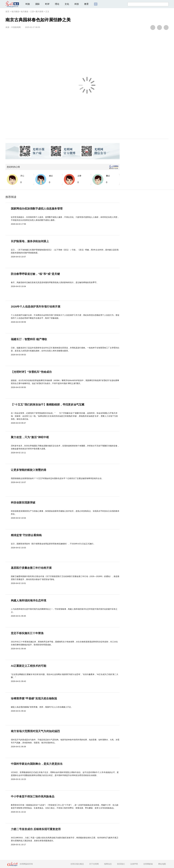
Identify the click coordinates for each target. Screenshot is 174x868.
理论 (57, 4)
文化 (67, 4)
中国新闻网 (16, 27)
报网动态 (108, 864)
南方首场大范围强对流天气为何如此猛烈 (35, 731)
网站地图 (162, 864)
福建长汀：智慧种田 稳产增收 (29, 339)
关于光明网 (94, 864)
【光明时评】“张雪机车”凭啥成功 (31, 372)
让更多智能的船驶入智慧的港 (29, 470)
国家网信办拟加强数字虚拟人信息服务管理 (37, 209)
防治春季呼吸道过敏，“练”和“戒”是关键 (35, 274)
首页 (7, 12)
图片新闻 (39, 12)
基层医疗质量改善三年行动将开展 (31, 568)
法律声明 (134, 864)
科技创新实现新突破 (23, 503)
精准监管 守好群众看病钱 (26, 535)
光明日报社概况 (77, 864)
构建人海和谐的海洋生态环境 (29, 600)
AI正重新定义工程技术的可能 (29, 666)
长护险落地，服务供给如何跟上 (30, 241)
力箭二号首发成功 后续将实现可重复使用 (36, 829)
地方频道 (15, 12)
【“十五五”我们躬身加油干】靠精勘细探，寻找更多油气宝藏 (48, 405)
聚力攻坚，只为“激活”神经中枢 (30, 437)
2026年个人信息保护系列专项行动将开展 (36, 307)
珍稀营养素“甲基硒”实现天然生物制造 (34, 698)
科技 (77, 4)
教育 (86, 4)
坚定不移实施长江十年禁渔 (27, 633)
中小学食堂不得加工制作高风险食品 (33, 796)
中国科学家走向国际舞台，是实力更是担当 (37, 764)
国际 (38, 4)
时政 (28, 4)
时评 (47, 4)
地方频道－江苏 (27, 12)
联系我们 (121, 864)
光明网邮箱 (148, 864)
